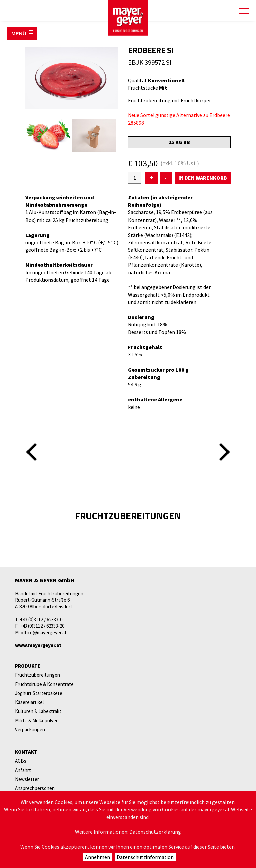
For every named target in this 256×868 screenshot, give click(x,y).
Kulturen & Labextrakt (38, 711)
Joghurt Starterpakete (39, 693)
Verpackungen (30, 730)
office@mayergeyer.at (44, 633)
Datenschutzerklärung (155, 832)
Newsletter (27, 779)
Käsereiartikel (29, 702)
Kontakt (26, 752)
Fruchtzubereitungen (37, 675)
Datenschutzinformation (145, 857)
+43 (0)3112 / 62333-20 (42, 626)
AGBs (21, 761)
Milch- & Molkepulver (36, 720)
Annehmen (97, 857)
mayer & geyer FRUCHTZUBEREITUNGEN (128, 18)
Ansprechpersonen (35, 788)
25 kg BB (179, 142)
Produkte (28, 666)
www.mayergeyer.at (38, 645)
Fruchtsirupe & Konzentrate (44, 684)
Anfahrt (23, 770)
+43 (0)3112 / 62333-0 (41, 620)
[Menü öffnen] (22, 33)
